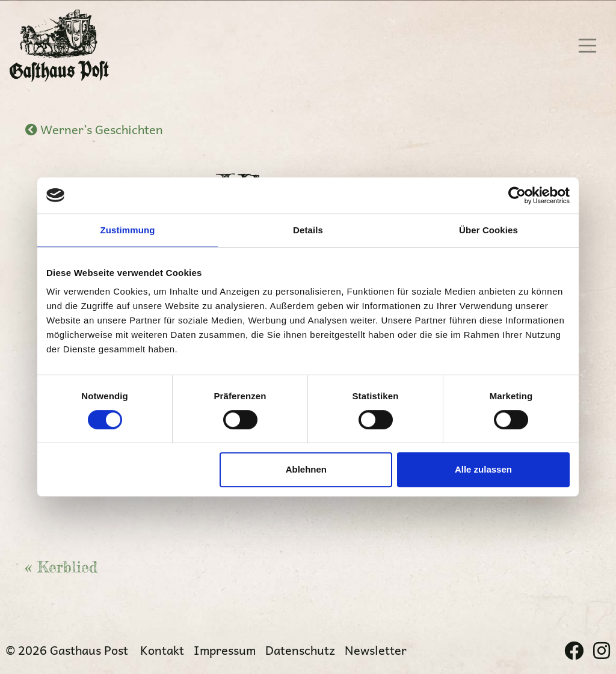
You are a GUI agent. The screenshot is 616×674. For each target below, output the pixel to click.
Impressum (225, 650)
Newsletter (376, 650)
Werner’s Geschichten (94, 129)
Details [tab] (308, 230)
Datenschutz (300, 650)
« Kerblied (61, 567)
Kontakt (162, 650)
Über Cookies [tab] (488, 230)
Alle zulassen (483, 469)
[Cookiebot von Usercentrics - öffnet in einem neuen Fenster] (517, 195)
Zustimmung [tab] (128, 230)
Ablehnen (306, 469)
